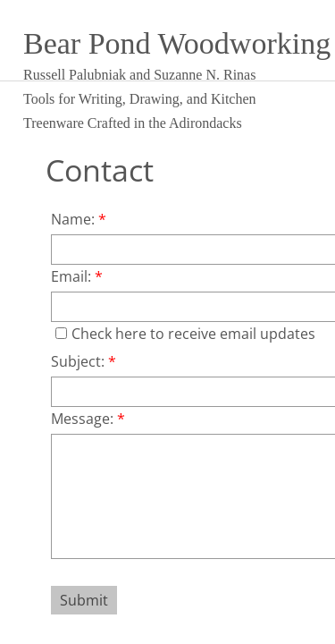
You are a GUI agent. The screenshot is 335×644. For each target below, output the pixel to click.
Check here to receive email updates (185, 334)
